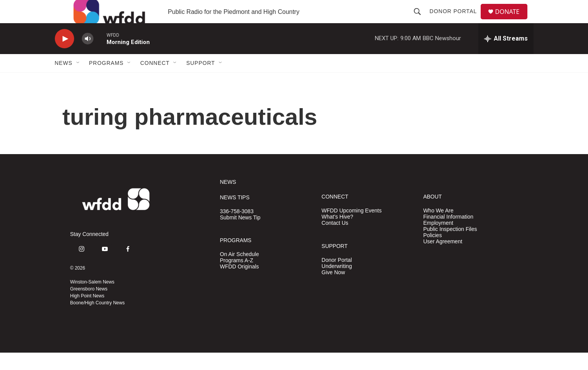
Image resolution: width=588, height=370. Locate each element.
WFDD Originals (240, 284)
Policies (432, 253)
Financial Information (448, 234)
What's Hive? (337, 234)
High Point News (87, 313)
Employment (438, 240)
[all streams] (506, 56)
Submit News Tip (240, 235)
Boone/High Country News (97, 320)
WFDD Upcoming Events (352, 228)
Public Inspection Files (450, 247)
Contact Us (335, 240)
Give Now (333, 290)
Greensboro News (89, 306)
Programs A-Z (237, 278)
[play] (64, 56)
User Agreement (443, 259)
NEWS (228, 199)
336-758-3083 (237, 229)
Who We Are (438, 228)
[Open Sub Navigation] (78, 80)
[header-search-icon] (420, 20)
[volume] (88, 56)
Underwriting (337, 284)
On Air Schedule (240, 272)
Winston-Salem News (92, 299)
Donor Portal (457, 20)
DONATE (512, 20)
